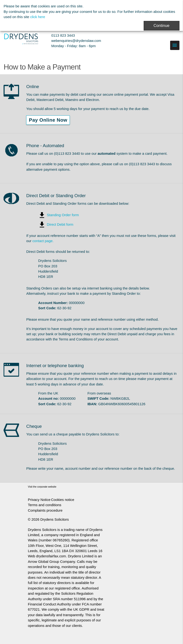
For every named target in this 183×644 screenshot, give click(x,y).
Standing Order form (63, 215)
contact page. (43, 241)
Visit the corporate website (42, 487)
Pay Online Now (48, 120)
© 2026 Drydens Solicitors (48, 519)
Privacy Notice (39, 500)
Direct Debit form (60, 225)
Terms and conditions (45, 505)
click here (38, 17)
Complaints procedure (45, 510)
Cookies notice (63, 500)
